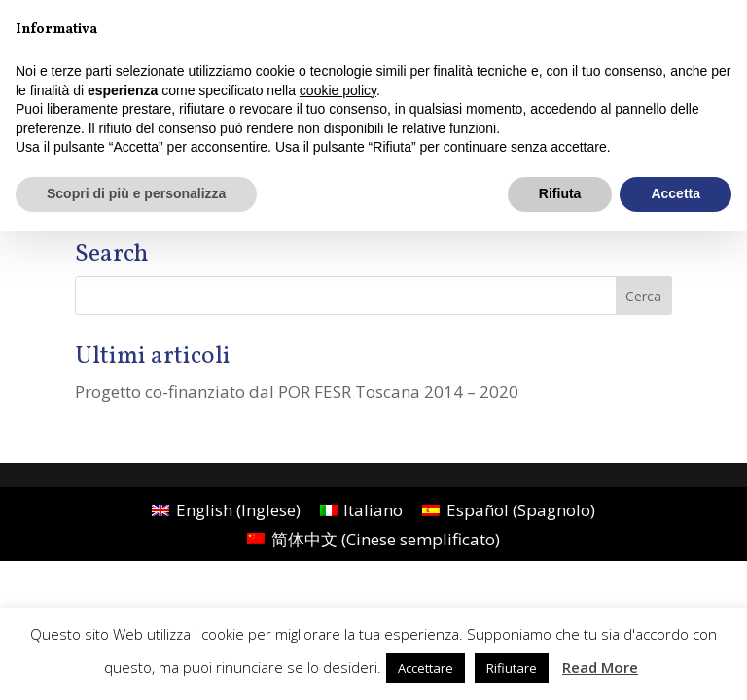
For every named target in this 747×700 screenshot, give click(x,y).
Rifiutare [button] (512, 668)
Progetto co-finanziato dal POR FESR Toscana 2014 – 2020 (297, 391)
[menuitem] (226, 509)
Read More (600, 667)
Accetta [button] (676, 193)
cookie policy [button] (338, 90)
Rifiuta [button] (560, 193)
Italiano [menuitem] (373, 510)
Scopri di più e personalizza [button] (136, 193)
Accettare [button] (426, 668)
